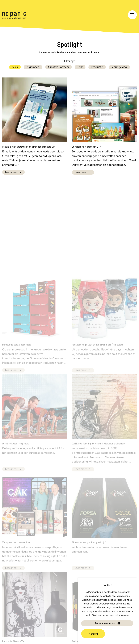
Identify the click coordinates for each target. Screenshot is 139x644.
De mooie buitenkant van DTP (86, 147)
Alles (15, 67)
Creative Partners (58, 67)
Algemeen (33, 67)
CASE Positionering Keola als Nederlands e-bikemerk (98, 448)
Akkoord (93, 634)
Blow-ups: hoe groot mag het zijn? (89, 546)
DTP (80, 67)
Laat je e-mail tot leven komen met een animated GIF (29, 147)
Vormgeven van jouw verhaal (16, 546)
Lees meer (13, 172)
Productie (97, 67)
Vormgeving (119, 67)
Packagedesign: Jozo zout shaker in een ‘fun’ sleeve (98, 349)
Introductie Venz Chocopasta (17, 349)
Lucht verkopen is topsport (15, 448)
